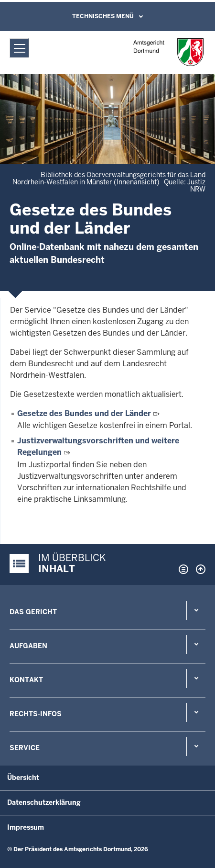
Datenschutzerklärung (44, 802)
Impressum (26, 827)
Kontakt (26, 680)
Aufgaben (28, 646)
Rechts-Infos (36, 714)
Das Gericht (33, 612)
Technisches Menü (103, 16)
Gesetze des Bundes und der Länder (84, 413)
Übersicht (23, 778)
